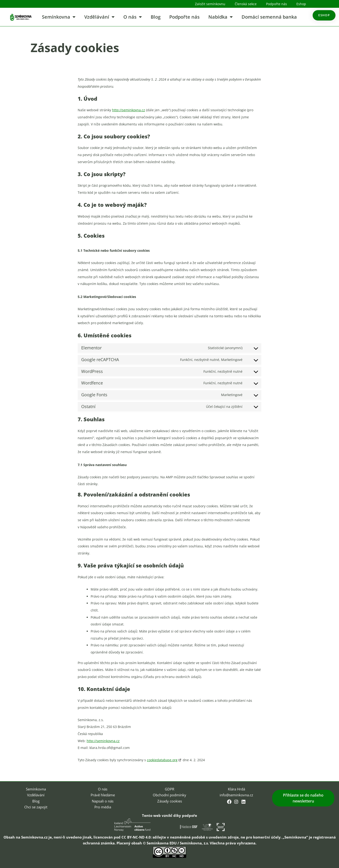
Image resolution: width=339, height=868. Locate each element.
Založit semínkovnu (210, 4)
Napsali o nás (103, 801)
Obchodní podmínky (169, 795)
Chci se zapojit (36, 807)
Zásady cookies (170, 801)
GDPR (169, 789)
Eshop (301, 4)
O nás (133, 17)
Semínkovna (59, 17)
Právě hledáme (103, 795)
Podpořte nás (276, 4)
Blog (156, 17)
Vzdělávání (99, 17)
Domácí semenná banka (269, 17)
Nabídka (221, 17)
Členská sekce (246, 4)
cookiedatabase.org (162, 760)
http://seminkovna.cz (129, 110)
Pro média (103, 807)
